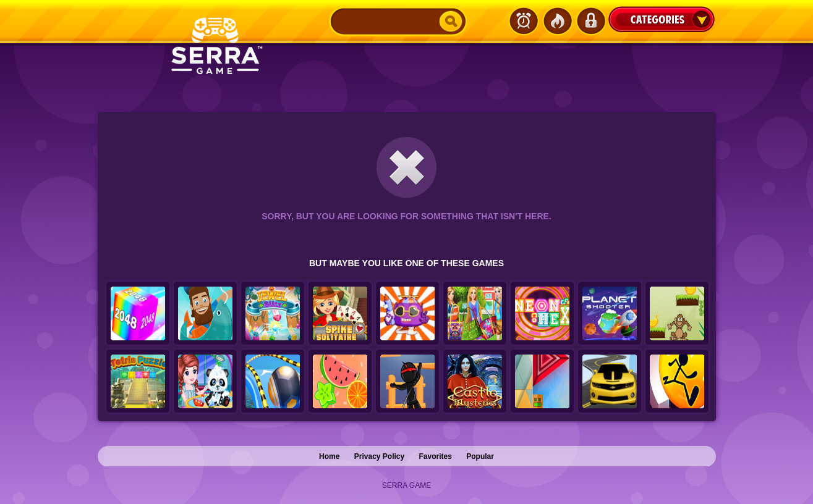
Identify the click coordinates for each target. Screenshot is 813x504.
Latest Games (524, 21)
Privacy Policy (379, 456)
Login (590, 21)
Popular (480, 456)
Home (329, 456)
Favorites (436, 456)
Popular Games (557, 21)
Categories (662, 19)
